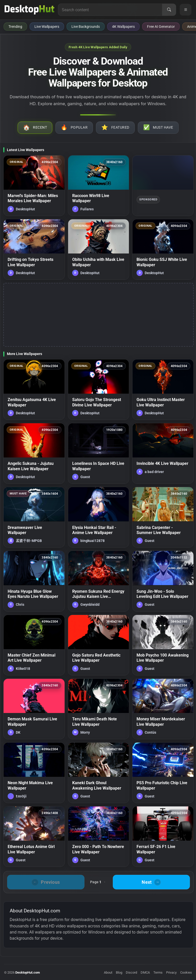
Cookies (186, 972)
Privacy (171, 972)
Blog (119, 972)
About (108, 972)
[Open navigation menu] (186, 10)
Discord (131, 972)
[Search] (169, 10)
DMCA (145, 972)
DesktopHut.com (28, 972)
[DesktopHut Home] (29, 10)
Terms (158, 972)
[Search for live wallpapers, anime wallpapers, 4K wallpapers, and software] (110, 10)
